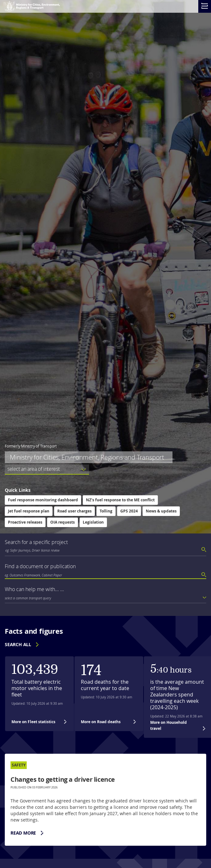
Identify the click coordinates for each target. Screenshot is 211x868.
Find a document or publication (40, 566)
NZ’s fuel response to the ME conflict (120, 500)
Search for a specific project (36, 542)
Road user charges (74, 511)
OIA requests (63, 522)
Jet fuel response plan (29, 511)
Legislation (93, 522)
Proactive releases (25, 522)
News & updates (161, 511)
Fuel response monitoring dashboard (43, 500)
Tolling (106, 511)
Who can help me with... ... (34, 589)
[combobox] (105, 551)
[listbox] (47, 469)
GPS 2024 (129, 511)
